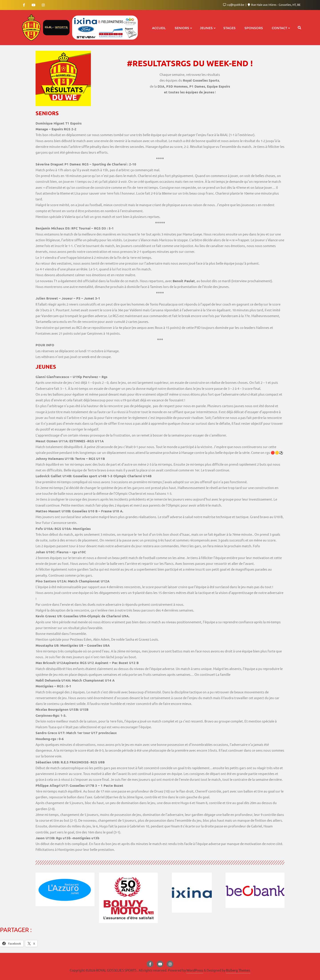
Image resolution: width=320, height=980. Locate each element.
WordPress (195, 970)
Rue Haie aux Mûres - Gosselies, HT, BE (274, 5)
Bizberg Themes (238, 970)
